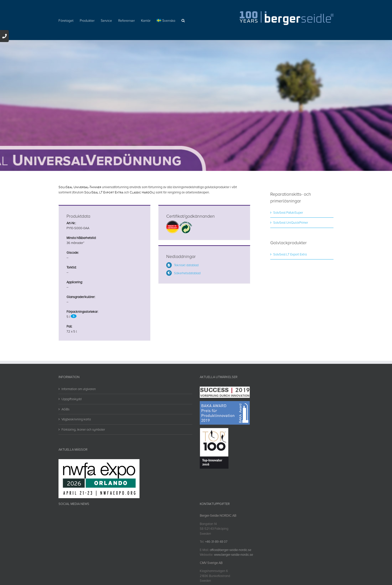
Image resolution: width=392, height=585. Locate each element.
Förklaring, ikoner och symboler (83, 429)
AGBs (65, 409)
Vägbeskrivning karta (76, 419)
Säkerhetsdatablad (187, 273)
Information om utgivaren (79, 389)
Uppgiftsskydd (71, 399)
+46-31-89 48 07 (216, 541)
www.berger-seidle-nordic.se (233, 554)
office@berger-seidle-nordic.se (230, 550)
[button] (183, 20)
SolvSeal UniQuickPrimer (291, 222)
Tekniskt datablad (186, 265)
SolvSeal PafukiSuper (288, 212)
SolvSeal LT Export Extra (290, 254)
